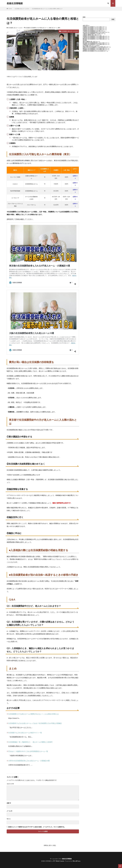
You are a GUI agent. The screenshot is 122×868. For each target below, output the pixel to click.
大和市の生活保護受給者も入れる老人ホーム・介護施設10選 (29, 761)
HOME (10, 9)
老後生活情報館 (15, 3)
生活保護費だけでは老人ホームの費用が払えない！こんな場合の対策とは (33, 714)
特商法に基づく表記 (50, 845)
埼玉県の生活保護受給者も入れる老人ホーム (96, 32)
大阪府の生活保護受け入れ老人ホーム (94, 34)
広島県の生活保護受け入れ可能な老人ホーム (96, 38)
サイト (9, 819)
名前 (9, 803)
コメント (10, 784)
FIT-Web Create (59, 861)
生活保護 (27, 28)
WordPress (77, 861)
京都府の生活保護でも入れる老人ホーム (95, 27)
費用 (59, 28)
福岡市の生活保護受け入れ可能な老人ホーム (96, 48)
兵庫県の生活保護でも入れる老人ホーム (95, 28)
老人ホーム (55, 28)
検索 (84, 17)
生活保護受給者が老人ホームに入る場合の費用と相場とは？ (47, 9)
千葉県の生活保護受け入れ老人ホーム (94, 31)
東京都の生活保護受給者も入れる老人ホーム (96, 43)
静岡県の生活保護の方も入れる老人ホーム (95, 51)
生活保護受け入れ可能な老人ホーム (39, 28)
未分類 (85, 40)
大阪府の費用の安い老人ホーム (92, 35)
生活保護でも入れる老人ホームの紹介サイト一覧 (25, 733)
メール (9, 811)
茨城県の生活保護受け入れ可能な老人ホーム (96, 50)
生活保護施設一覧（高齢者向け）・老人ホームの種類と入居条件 (30, 742)
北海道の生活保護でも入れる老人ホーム (95, 30)
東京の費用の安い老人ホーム (91, 42)
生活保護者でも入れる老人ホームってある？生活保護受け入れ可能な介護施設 (35, 723)
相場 (50, 28)
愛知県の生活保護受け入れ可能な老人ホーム (96, 39)
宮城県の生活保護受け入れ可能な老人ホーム (96, 36)
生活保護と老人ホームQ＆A (22, 9)
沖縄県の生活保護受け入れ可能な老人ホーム (96, 44)
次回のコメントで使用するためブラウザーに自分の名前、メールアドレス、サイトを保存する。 (37, 827)
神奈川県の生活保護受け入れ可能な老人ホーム (97, 47)
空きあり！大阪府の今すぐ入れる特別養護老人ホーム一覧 (28, 751)
